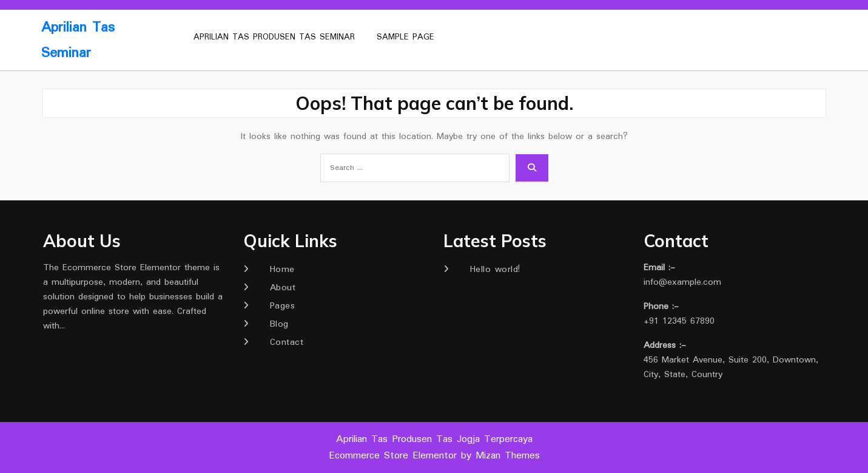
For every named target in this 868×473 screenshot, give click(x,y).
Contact (287, 342)
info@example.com (682, 282)
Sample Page (405, 37)
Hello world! (495, 270)
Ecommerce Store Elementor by (434, 456)
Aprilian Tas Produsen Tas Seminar (274, 37)
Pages (283, 306)
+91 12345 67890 (679, 321)
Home (282, 270)
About (283, 288)
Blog (279, 324)
